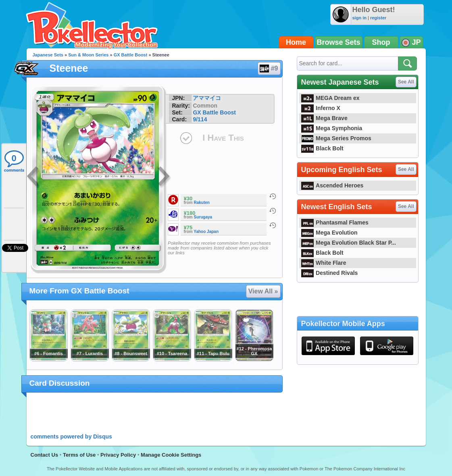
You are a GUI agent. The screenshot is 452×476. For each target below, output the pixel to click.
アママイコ (207, 98)
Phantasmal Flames (335, 222)
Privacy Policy (118, 455)
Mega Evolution (329, 233)
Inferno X (321, 108)
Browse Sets (339, 42)
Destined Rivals (330, 273)
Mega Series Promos (336, 138)
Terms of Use (79, 455)
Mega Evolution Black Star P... (349, 243)
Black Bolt (322, 148)
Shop (381, 42)
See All (406, 82)
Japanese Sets (48, 55)
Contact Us (45, 455)
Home (296, 42)
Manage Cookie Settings (171, 455)
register (378, 18)
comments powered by (71, 437)
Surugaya (203, 217)
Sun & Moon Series (88, 55)
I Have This (223, 138)
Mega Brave (324, 118)
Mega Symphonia (332, 128)
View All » (263, 291)
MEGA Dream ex (330, 98)
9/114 (200, 119)
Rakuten (202, 203)
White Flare (324, 263)
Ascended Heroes (332, 185)
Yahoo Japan (206, 232)
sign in (359, 18)
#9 (269, 69)
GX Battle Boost (131, 55)
